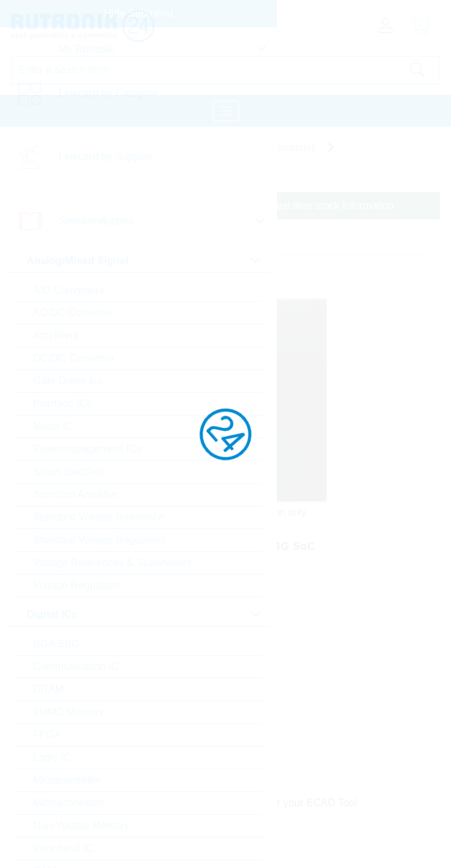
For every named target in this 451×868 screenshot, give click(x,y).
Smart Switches (69, 472)
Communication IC (76, 666)
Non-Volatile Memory (82, 825)
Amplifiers (56, 335)
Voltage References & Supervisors (112, 563)
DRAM (48, 689)
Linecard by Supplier (106, 157)
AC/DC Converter (73, 313)
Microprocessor (69, 803)
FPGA (47, 735)
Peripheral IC (63, 848)
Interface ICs (63, 403)
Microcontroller (67, 780)
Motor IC (53, 426)
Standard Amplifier (76, 494)
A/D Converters (69, 290)
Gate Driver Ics (68, 381)
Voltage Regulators (77, 585)
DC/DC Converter (74, 358)
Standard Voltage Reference (98, 517)
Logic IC (52, 757)
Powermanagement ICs (87, 449)
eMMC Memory (69, 712)
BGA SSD (56, 644)
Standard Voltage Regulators (100, 540)
